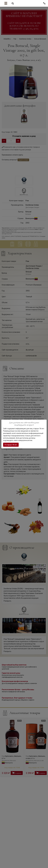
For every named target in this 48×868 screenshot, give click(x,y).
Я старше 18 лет (11, 445)
